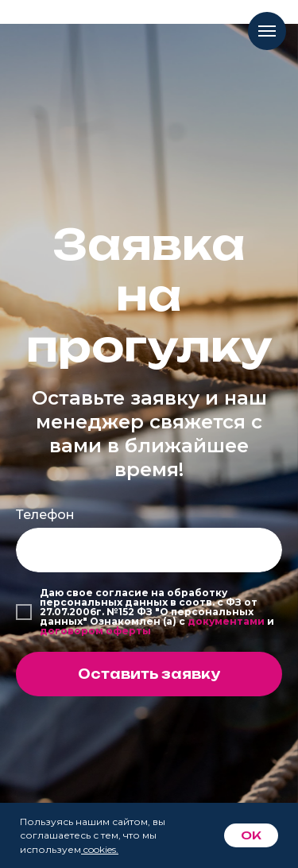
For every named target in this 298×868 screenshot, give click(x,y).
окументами (230, 621)
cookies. (101, 849)
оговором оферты (99, 631)
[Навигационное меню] (267, 31)
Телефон (45, 515)
